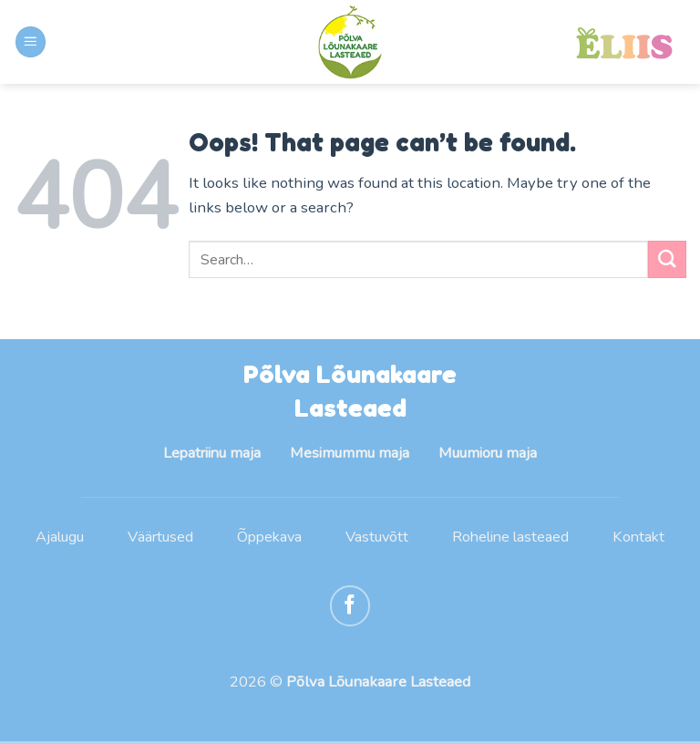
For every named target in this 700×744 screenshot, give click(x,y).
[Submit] (667, 259)
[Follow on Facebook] (350, 608)
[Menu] (31, 42)
